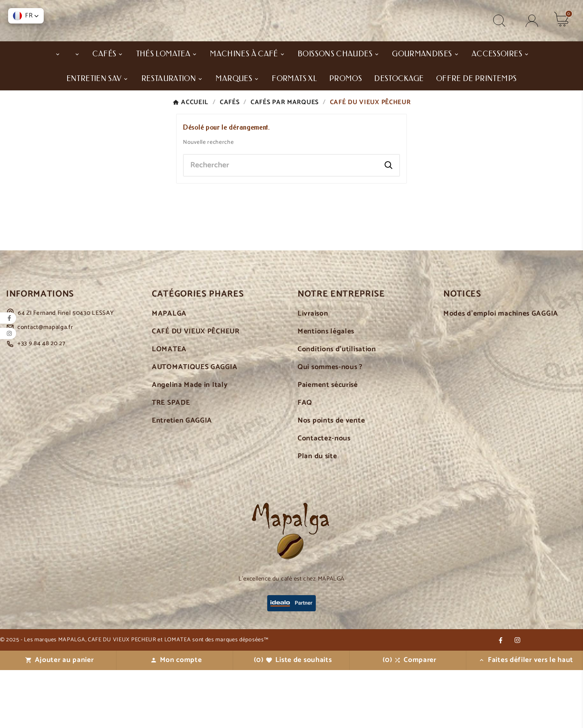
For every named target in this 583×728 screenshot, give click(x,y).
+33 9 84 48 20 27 (41, 402)
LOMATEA (169, 408)
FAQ (305, 461)
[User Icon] (532, 38)
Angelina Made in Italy (190, 443)
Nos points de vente (331, 479)
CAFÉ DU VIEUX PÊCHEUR (196, 390)
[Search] (389, 223)
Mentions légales (326, 390)
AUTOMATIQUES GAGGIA (195, 426)
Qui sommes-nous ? (330, 426)
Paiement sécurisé (328, 443)
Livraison (313, 372)
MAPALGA (169, 372)
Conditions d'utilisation (337, 408)
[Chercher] (281, 223)
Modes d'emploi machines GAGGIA (501, 372)
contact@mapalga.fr (45, 385)
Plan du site (317, 515)
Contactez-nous (324, 497)
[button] (26, 16)
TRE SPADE (171, 461)
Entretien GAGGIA (182, 479)
